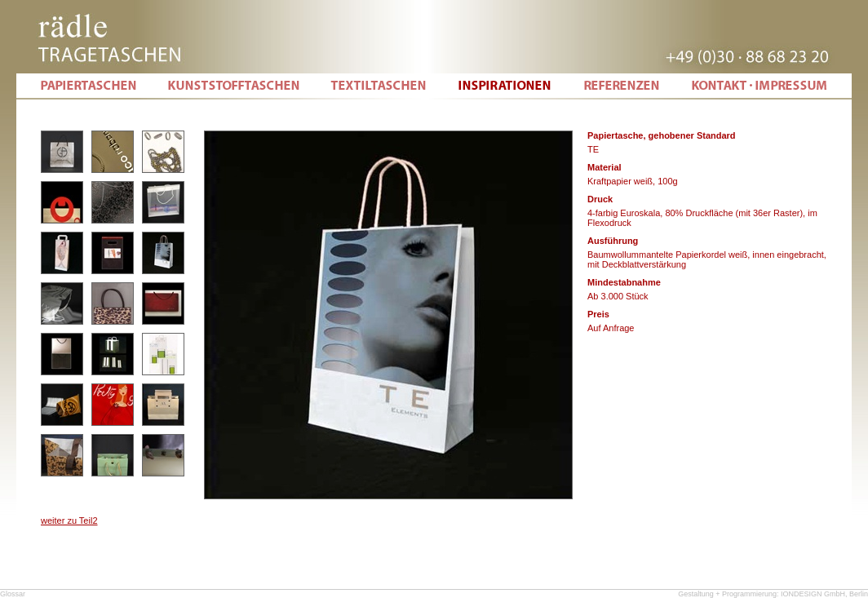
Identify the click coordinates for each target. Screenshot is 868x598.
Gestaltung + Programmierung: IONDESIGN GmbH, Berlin (773, 594)
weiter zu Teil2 (69, 520)
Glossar (13, 594)
